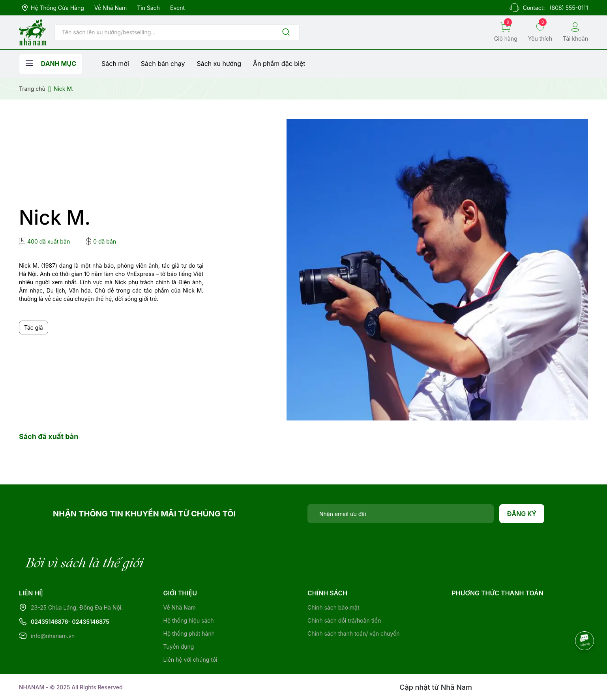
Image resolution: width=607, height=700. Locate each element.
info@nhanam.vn (53, 636)
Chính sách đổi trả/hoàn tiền (344, 620)
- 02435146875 (89, 622)
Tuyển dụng (179, 647)
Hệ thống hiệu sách (189, 620)
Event (177, 8)
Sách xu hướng (219, 64)
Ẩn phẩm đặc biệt (279, 64)
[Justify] (286, 33)
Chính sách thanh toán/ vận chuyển (354, 633)
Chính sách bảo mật (333, 607)
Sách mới (115, 64)
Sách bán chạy (163, 64)
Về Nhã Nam (111, 8)
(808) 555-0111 (569, 8)
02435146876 (50, 622)
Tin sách (148, 8)
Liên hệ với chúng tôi (190, 660)
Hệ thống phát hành (189, 633)
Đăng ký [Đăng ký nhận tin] (522, 514)
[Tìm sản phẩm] (177, 32)
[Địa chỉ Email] (401, 514)
